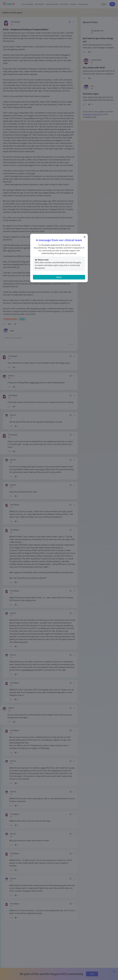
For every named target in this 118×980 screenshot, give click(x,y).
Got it (59, 277)
